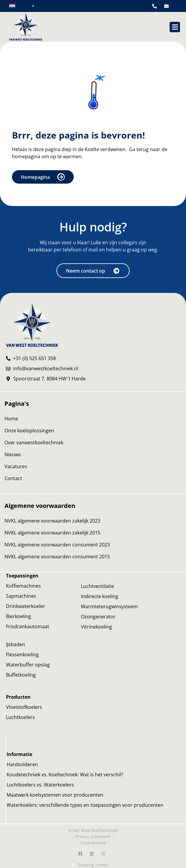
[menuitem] (22, 6)
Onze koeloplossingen (29, 431)
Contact (13, 478)
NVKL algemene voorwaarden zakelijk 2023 (52, 521)
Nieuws (13, 454)
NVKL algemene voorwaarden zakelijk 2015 (52, 533)
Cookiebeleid (93, 843)
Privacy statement (93, 836)
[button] (175, 27)
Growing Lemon (93, 865)
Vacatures (16, 466)
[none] (22, 6)
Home (11, 419)
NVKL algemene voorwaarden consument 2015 (57, 557)
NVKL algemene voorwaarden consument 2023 (57, 545)
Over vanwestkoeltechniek (34, 443)
